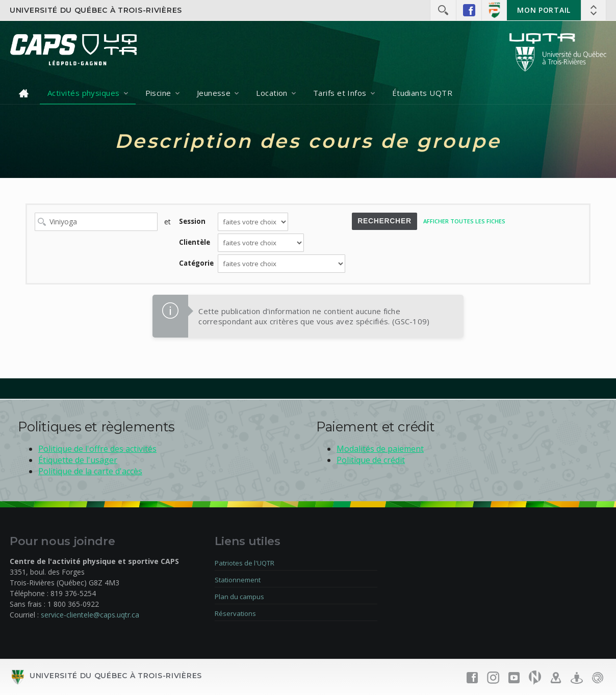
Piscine (158, 93)
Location (272, 93)
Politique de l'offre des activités (97, 449)
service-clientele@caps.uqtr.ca (90, 615)
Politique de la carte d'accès (90, 471)
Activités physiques (84, 93)
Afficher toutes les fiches (464, 221)
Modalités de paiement (380, 449)
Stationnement (238, 580)
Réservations (235, 613)
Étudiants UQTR (422, 93)
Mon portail (544, 10)
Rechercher (384, 221)
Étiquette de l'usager (78, 460)
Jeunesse (214, 93)
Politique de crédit (371, 460)
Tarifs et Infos (340, 93)
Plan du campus (239, 597)
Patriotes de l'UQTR (245, 563)
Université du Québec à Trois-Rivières (96, 10)
